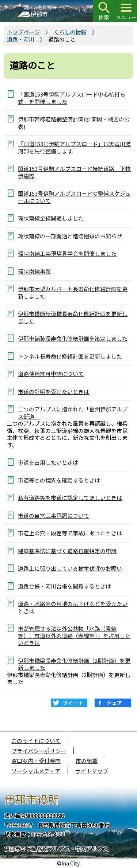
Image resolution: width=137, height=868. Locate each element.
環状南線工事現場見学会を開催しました (67, 253)
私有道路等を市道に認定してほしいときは (70, 498)
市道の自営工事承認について (54, 515)
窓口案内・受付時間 (36, 761)
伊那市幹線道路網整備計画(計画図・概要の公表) (74, 122)
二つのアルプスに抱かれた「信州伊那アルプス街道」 (73, 413)
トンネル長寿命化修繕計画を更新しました (70, 356)
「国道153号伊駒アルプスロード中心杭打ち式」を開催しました (72, 98)
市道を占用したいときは (48, 462)
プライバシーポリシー (39, 751)
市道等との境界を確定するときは (59, 480)
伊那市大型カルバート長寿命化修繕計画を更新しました (73, 292)
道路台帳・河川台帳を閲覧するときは (64, 586)
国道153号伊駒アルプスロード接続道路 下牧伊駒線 (74, 172)
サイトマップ (92, 771)
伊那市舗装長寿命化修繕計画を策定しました (73, 338)
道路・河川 (21, 39)
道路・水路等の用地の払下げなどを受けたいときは (73, 607)
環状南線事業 (34, 271)
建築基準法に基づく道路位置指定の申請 (67, 551)
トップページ (23, 32)
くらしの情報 (70, 32)
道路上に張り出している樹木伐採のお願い (70, 568)
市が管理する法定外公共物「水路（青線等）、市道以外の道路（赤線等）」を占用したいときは (74, 636)
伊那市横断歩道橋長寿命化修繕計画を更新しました (73, 317)
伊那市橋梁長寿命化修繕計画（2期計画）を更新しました (74, 664)
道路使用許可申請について (51, 374)
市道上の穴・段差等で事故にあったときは (70, 533)
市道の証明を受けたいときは (54, 392)
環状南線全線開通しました (51, 218)
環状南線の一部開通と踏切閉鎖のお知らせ (70, 236)
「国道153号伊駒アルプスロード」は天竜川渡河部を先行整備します (74, 147)
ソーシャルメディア (36, 771)
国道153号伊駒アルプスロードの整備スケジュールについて (74, 197)
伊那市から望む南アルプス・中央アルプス (56, 849)
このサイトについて (36, 741)
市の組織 (87, 761)
